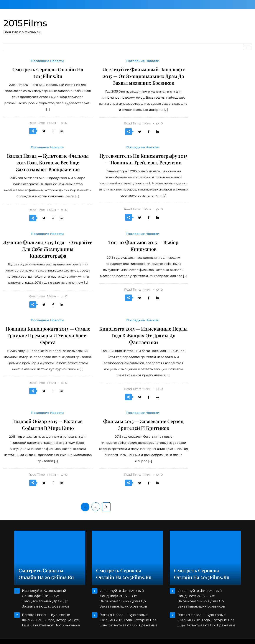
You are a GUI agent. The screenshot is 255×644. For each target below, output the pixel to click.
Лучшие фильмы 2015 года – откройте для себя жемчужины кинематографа (48, 249)
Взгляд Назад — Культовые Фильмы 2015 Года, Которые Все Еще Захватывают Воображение (48, 162)
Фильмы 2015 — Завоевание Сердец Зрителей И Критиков (143, 425)
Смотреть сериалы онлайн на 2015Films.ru (48, 73)
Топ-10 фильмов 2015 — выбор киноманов (143, 246)
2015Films (25, 23)
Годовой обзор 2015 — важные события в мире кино (48, 425)
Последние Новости (47, 61)
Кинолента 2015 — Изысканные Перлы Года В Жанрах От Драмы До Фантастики (143, 335)
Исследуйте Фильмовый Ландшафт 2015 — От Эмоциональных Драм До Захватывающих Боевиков (143, 76)
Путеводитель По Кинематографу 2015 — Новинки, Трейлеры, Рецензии (143, 159)
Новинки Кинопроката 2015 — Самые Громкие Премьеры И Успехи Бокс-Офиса (48, 335)
